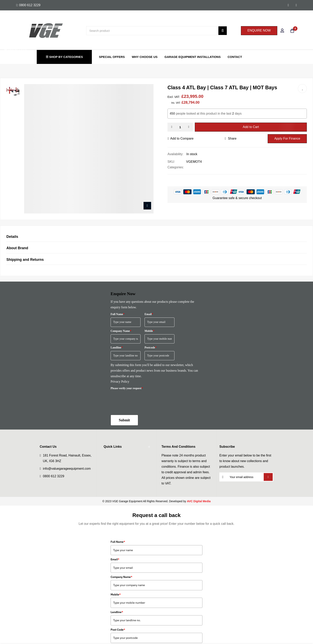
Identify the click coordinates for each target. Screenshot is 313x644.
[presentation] (141, 399)
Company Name (121, 331)
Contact (235, 57)
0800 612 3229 (54, 476)
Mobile (149, 331)
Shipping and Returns (25, 260)
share (231, 138)
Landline (117, 348)
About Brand (17, 248)
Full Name (118, 314)
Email (149, 314)
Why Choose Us (145, 57)
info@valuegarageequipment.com (67, 469)
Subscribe (268, 477)
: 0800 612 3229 (28, 5)
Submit (124, 420)
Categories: (176, 167)
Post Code (118, 630)
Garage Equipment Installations (193, 57)
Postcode (151, 348)
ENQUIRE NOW (259, 30)
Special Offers (112, 57)
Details (12, 237)
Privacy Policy (120, 382)
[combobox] (157, 31)
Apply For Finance (287, 138)
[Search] (222, 31)
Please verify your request (127, 388)
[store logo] (33, 31)
